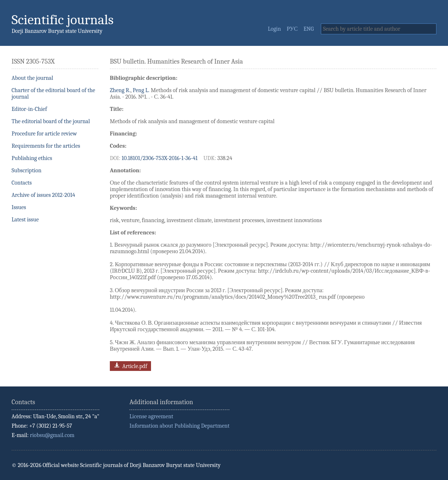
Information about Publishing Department (179, 426)
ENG (309, 29)
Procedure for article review (44, 134)
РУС (292, 29)
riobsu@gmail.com (52, 435)
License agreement (151, 416)
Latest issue (25, 220)
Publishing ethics (32, 158)
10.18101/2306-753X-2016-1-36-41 (160, 158)
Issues (19, 207)
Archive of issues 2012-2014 (43, 195)
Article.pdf (130, 365)
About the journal (32, 78)
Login (274, 29)
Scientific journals (63, 20)
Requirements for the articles (46, 146)
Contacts (22, 183)
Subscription (27, 170)
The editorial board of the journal (51, 121)
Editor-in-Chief (29, 109)
